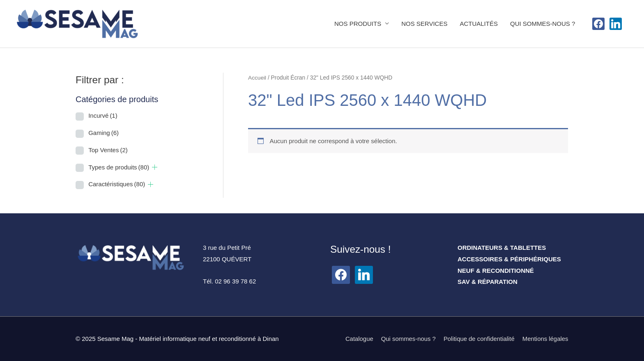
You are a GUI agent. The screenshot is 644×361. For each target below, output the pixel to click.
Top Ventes (108, 150)
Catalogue (358, 339)
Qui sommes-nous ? (407, 339)
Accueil (257, 78)
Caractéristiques (117, 184)
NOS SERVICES (424, 24)
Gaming (103, 133)
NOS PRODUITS (358, 24)
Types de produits (119, 167)
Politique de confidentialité (478, 339)
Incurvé (103, 116)
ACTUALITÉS (479, 24)
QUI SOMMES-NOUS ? (543, 24)
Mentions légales (545, 339)
